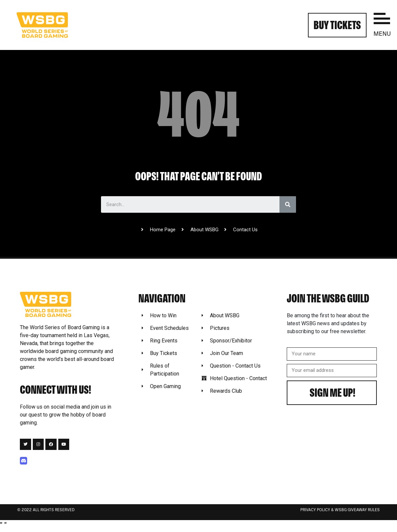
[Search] (288, 204)
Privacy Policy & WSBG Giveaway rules (340, 510)
